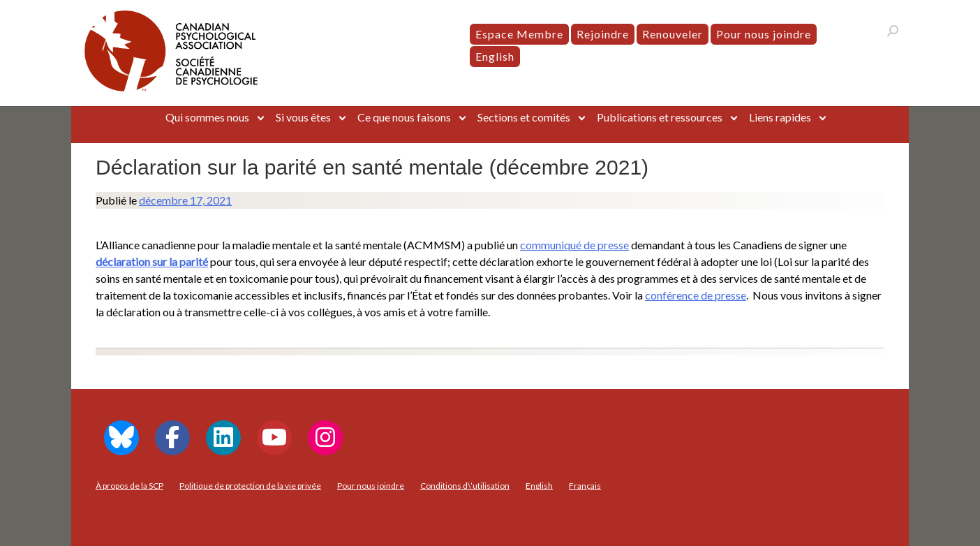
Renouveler (673, 34)
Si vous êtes (303, 117)
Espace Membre (519, 34)
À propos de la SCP (129, 486)
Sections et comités (524, 117)
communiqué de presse (574, 245)
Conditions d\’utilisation (465, 486)
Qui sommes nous (207, 117)
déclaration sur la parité (152, 261)
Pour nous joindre (764, 34)
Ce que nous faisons (404, 117)
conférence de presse (696, 295)
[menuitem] (495, 57)
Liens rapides (780, 117)
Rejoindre (603, 34)
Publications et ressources (660, 117)
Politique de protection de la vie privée (250, 486)
